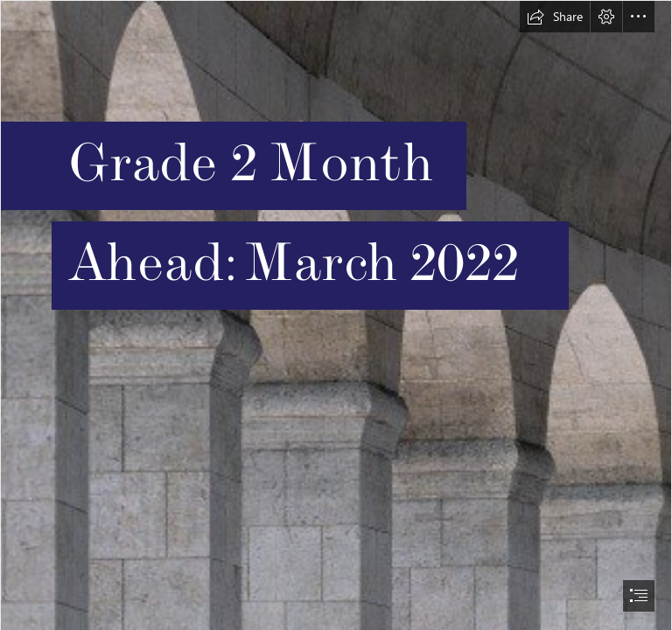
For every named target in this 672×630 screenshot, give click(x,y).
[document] (336, 315)
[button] (555, 17)
